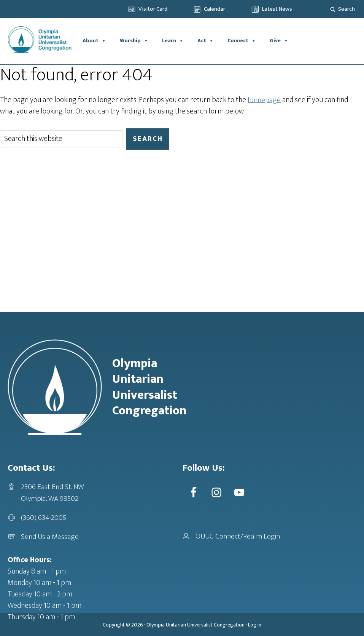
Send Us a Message (50, 536)
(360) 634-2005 (44, 517)
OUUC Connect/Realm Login (238, 536)
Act (206, 41)
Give (279, 41)
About (94, 41)
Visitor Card (153, 9)
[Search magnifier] (333, 9)
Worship (134, 41)
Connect (242, 41)
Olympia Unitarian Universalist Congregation (196, 624)
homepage (264, 100)
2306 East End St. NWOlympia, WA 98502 (53, 492)
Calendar (215, 9)
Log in (255, 624)
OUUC (42, 41)
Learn (173, 41)
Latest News (277, 9)
